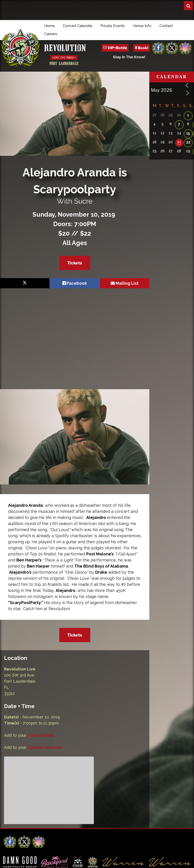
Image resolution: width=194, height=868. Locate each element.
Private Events (113, 26)
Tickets (75, 263)
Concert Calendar (78, 26)
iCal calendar (41, 735)
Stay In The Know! (129, 57)
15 (188, 133)
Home (50, 26)
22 (188, 142)
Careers (51, 34)
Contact (166, 26)
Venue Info (142, 26)
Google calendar (45, 747)
